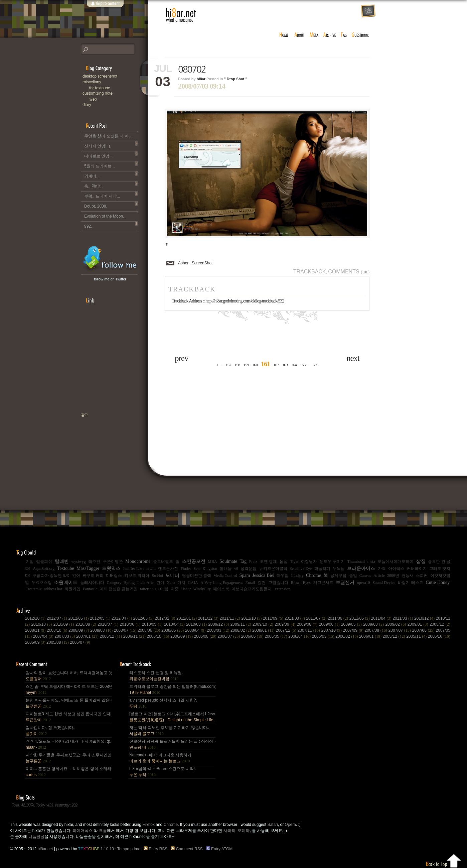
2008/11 (36, 630)
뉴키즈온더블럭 (273, 569)
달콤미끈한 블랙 (197, 576)
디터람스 (114, 576)
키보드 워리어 (137, 576)
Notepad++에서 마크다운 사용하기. (161, 758)
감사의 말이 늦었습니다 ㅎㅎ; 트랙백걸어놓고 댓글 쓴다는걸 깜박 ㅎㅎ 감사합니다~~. (68, 676)
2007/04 (44, 636)
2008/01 (264, 630)
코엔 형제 (268, 562)
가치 (181, 583)
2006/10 (159, 636)
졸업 (353, 576)
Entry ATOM (220, 849)
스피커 (422, 576)
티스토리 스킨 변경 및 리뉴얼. (156, 676)
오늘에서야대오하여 (396, 562)
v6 (236, 569)
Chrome (314, 575)
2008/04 (196, 630)
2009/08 (308, 624)
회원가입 (72, 589)
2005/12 (395, 636)
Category (114, 583)
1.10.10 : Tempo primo (109, 849)
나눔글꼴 (36, 837)
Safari (272, 825)
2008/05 (173, 630)
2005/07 (80, 642)
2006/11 (135, 636)
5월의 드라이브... (111, 165)
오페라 (244, 831)
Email (250, 583)
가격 (382, 569)
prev (181, 358)
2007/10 (332, 630)
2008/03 (219, 630)
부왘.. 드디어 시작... (111, 195)
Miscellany (114, 82)
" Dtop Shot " (236, 79)
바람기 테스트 (411, 583)
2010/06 (131, 624)
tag (344, 35)
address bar (53, 589)
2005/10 (439, 636)
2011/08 (295, 618)
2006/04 (300, 636)
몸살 (284, 562)
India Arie (145, 583)
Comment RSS (188, 849)
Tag (243, 561)
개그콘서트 (323, 583)
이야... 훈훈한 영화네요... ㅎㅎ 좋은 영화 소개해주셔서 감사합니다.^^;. (68, 772)
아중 (175, 589)
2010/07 (109, 624)
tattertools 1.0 (151, 589)
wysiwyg (78, 562)
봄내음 (226, 569)
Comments (349, 272)
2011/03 (403, 618)
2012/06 (79, 618)
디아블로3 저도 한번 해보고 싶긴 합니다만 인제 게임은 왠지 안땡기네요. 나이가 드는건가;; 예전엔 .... (68, 717)
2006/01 (371, 636)
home (284, 35)
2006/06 (253, 636)
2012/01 (187, 618)
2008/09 (79, 630)
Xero (171, 583)
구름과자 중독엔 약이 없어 (56, 576)
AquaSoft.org (44, 569)
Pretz (253, 562)
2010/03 (197, 624)
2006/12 (112, 636)
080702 (192, 70)
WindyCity (202, 589)
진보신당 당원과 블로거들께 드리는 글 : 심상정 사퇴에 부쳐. (172, 744)
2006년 (393, 576)
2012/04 (122, 618)
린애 (160, 583)
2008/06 (149, 630)
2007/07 (400, 630)
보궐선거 (345, 582)
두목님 (339, 569)
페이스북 (221, 589)
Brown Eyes (301, 583)
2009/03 (374, 624)
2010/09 (64, 624)
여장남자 (309, 562)
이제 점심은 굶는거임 (119, 589)
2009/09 (286, 624)
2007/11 (309, 630)
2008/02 (241, 630)
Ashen (184, 263)
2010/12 (425, 618)
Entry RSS (157, 849)
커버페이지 (417, 569)
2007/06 (424, 630)
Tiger (294, 562)
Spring (129, 583)
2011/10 (252, 618)
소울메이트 (66, 582)
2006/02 (347, 636)
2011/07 (317, 618)
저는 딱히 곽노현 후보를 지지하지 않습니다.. (169, 731)
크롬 (103, 831)
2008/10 (58, 630)
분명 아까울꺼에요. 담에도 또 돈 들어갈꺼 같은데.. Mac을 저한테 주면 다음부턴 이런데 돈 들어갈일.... (68, 703)
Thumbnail (356, 562)
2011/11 (230, 618)
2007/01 (88, 636)
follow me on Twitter (110, 279)
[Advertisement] (101, 362)
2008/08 (102, 630)
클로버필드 (163, 562)
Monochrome (138, 561)
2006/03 (324, 636)
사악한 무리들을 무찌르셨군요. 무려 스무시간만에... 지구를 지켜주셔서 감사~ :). (68, 758)
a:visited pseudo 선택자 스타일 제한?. (163, 703)
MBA (212, 562)
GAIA (193, 583)
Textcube (66, 568)
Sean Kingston (205, 569)
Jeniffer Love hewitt (139, 569)
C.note (114, 93)
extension (283, 589)
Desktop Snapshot (114, 76)
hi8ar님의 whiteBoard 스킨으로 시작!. (163, 772)
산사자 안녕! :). (111, 145)
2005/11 (417, 636)
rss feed (368, 11)
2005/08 (58, 642)
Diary (114, 105)
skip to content (105, 8)
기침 (30, 562)
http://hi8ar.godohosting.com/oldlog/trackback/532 (245, 301)
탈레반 (62, 561)
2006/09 (182, 636)
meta (314, 35)
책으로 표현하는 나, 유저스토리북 (106, 437)
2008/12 (440, 624)
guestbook (361, 35)
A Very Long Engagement (222, 583)
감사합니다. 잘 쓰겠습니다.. (51, 731)
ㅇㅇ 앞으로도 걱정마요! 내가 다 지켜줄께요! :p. (68, 744)
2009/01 (419, 624)
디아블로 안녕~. (111, 155)
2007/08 (377, 630)
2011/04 (382, 618)
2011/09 (274, 618)
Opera (290, 825)
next (353, 358)
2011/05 (360, 618)
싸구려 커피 (93, 576)
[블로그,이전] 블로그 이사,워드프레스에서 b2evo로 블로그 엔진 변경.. (172, 717)
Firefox (148, 825)
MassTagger (88, 568)
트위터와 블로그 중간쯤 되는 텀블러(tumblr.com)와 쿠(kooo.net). (172, 690)
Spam (245, 575)
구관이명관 (113, 562)
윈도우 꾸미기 (332, 562)
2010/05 (153, 624)
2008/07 (126, 630)
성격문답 (249, 569)
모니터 (172, 575)
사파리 (229, 831)
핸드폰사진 (168, 569)
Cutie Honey (438, 582)
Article (379, 576)
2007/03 (65, 636)
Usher (186, 589)
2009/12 (219, 624)
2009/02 (396, 624)
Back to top (444, 860)
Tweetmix (34, 589)
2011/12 (209, 618)
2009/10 (264, 624)
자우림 (283, 576)
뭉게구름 (338, 576)
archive (330, 35)
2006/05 (276, 636)
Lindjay (297, 576)
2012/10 (36, 618)
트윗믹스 (111, 568)
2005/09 (36, 642)
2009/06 (330, 624)
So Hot (157, 576)
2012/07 (58, 618)
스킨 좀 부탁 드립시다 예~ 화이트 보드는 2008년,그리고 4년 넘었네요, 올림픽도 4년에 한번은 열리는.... (68, 690)
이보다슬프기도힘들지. (252, 589)
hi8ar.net (181, 15)
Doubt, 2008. (111, 205)
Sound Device (384, 583)
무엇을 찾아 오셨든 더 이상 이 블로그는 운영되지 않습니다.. (111, 135)
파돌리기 (322, 569)
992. (111, 225)
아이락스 (396, 569)
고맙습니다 (278, 583)
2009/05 (352, 624)
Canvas (365, 576)
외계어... (111, 175)
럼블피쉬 (44, 562)
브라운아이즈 (361, 568)
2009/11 (242, 624)
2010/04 (175, 624)
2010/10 (42, 624)
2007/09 (354, 630)
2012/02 (166, 618)
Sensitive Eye (301, 569)
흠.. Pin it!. (111, 185)
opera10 (364, 583)
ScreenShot (202, 263)
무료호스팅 (42, 583)
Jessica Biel (263, 575)
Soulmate (228, 561)
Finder (186, 569)
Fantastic (90, 589)
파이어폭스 (83, 831)
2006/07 (229, 636)
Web (118, 99)
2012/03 (144, 618)
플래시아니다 (92, 583)
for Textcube (118, 88)
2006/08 (206, 636)
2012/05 (101, 618)
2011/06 (339, 618)
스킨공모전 (194, 561)
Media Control (225, 576)
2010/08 (87, 624)
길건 (262, 583)
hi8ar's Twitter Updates (110, 259)
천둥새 (408, 576)
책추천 (94, 562)
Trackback (310, 272)
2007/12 (287, 630)
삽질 (421, 561)
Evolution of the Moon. (111, 215)
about (299, 35)
